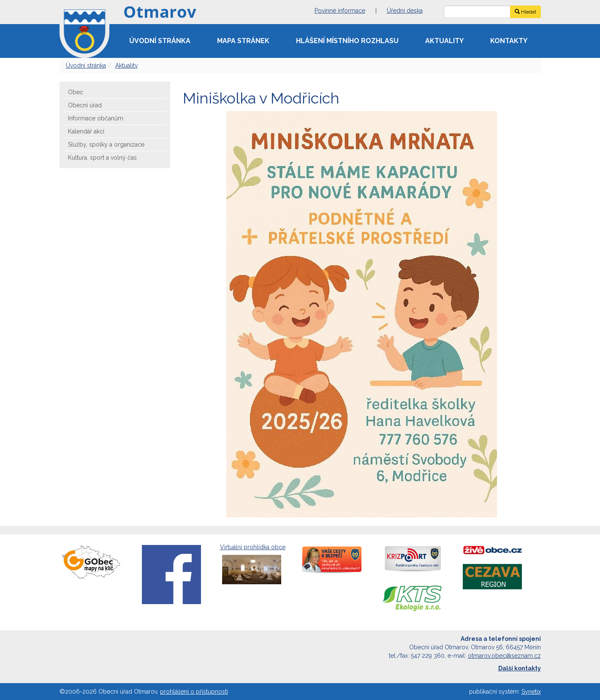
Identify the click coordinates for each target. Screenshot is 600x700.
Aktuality (444, 41)
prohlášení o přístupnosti (194, 692)
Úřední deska (405, 11)
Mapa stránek (243, 41)
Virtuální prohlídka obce (253, 565)
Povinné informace (340, 11)
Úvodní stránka (160, 41)
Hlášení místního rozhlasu (347, 41)
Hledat (525, 12)
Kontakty (509, 41)
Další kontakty (520, 668)
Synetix (531, 692)
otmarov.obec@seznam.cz (504, 656)
